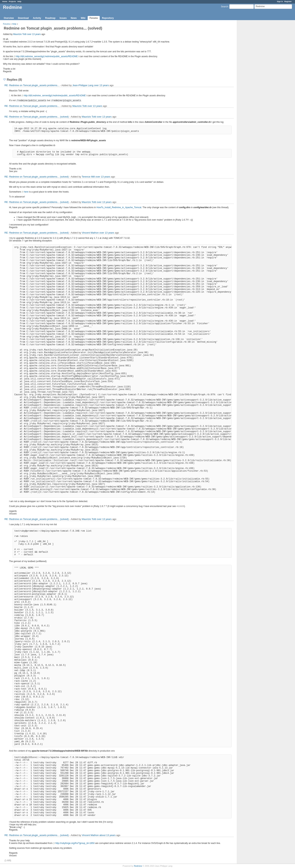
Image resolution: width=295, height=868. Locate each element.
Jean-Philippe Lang (83, 85)
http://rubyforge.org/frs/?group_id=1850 (75, 843)
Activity (37, 18)
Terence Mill (88, 177)
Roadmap (50, 18)
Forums (94, 18)
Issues (63, 18)
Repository (108, 18)
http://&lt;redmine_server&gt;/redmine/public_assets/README (47, 56)
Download (23, 18)
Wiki (83, 18)
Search (224, 7)
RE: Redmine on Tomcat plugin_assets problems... (32, 85)
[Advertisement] (256, 79)
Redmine (138, 866)
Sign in (280, 1)
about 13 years (107, 835)
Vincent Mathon (90, 233)
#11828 (180, 506)
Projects (12, 1)
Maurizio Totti (20, 34)
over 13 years (34, 34)
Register (288, 1)
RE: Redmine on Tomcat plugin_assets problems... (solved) (37, 117)
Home (5, 1)
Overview (9, 18)
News (74, 18)
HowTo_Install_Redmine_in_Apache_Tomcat (119, 207)
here (26, 192)
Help (19, 1)
